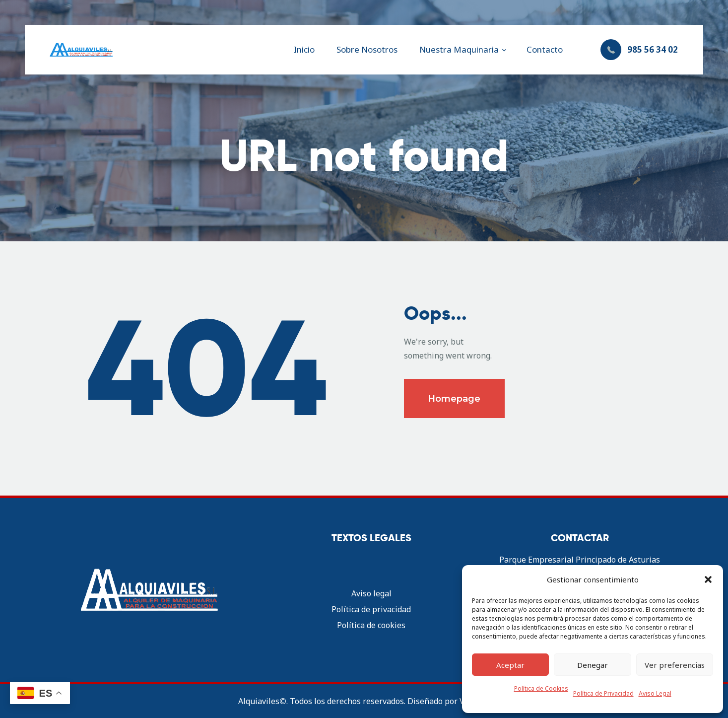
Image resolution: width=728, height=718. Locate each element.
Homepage (454, 399)
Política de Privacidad (603, 693)
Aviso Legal (655, 693)
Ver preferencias (675, 665)
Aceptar (510, 665)
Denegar (593, 665)
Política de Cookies (541, 688)
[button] (708, 579)
